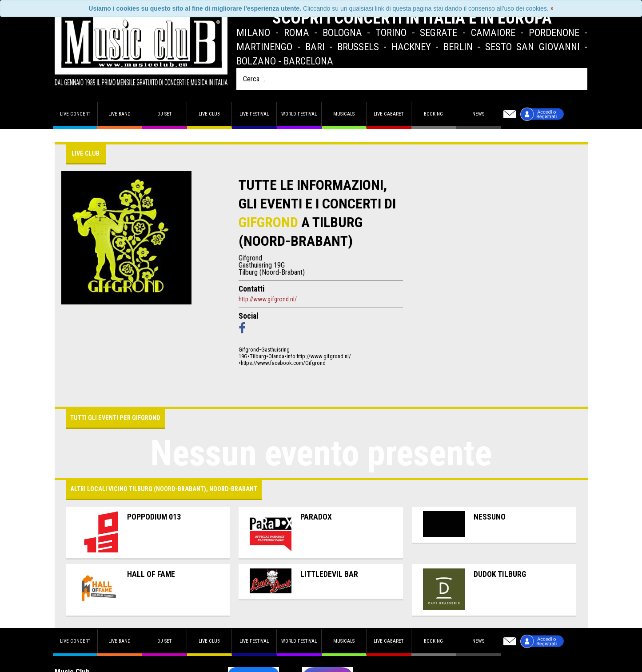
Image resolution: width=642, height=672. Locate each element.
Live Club (209, 114)
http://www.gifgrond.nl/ (268, 299)
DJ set (164, 114)
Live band (120, 114)
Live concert (75, 114)
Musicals (344, 114)
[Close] (552, 8)
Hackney (411, 47)
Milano (253, 32)
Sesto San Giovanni (532, 47)
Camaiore (493, 32)
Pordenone (554, 32)
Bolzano (256, 61)
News (478, 114)
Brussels (358, 47)
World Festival (299, 114)
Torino (391, 32)
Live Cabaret (389, 114)
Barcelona (308, 61)
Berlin (458, 47)
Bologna (342, 32)
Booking (433, 114)
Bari (315, 47)
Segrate (439, 32)
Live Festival (254, 114)
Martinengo (264, 47)
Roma (297, 32)
